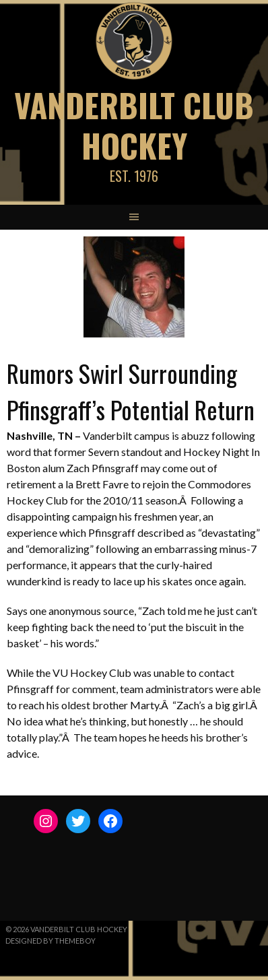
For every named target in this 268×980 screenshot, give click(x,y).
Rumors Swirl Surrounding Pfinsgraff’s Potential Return (131, 391)
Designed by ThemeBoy (51, 941)
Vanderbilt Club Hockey (134, 125)
